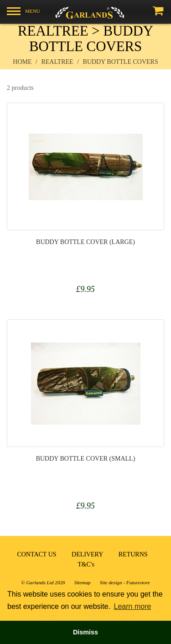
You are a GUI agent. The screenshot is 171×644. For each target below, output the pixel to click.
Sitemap (83, 582)
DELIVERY (87, 554)
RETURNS (133, 554)
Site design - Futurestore (125, 582)
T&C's (86, 564)
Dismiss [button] (85, 632)
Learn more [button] (133, 606)
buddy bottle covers (121, 62)
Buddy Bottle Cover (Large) (85, 242)
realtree (57, 62)
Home (22, 62)
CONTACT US (36, 554)
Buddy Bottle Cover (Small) (86, 459)
